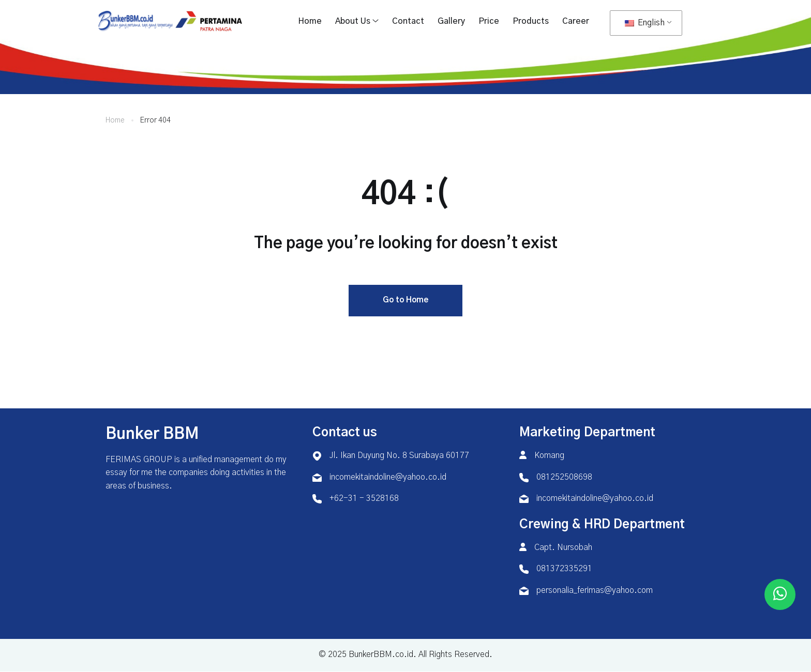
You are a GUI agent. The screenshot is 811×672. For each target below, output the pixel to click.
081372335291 (564, 569)
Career (576, 21)
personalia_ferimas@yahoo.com (595, 591)
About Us (353, 21)
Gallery (451, 21)
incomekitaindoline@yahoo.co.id (388, 478)
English (645, 23)
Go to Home (405, 301)
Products (531, 21)
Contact (408, 21)
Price (489, 21)
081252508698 (564, 478)
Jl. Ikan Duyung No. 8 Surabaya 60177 (399, 456)
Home (310, 21)
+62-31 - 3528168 (364, 499)
